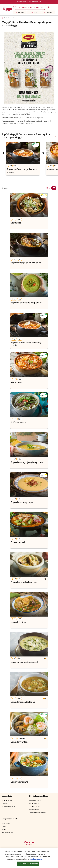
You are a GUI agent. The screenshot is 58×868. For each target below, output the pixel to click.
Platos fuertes (6, 826)
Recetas (20, 12)
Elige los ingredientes (9, 809)
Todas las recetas (10, 18)
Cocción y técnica (35, 809)
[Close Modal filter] (54, 190)
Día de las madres (8, 835)
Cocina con (5, 806)
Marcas (48, 12)
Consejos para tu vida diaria (38, 815)
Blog (34, 12)
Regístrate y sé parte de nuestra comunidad (29, 2)
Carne (4, 829)
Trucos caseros (34, 806)
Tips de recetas (34, 812)
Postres (4, 832)
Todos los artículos (35, 803)
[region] (29, 858)
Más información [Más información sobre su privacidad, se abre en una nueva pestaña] (40, 859)
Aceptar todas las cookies (28, 864)
